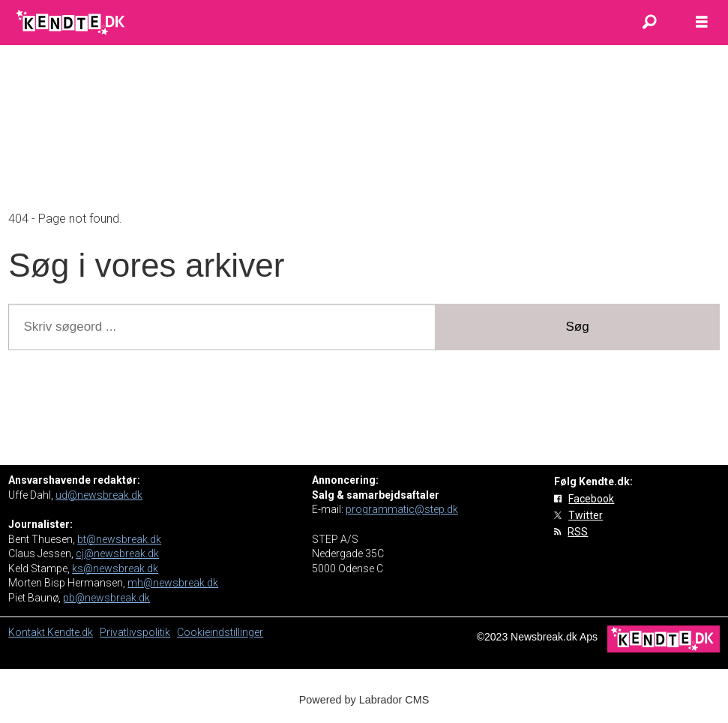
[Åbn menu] (702, 22)
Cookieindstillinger (220, 632)
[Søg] (649, 22)
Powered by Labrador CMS (364, 700)
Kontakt (28, 632)
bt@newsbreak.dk (119, 539)
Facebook (591, 499)
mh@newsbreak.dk (173, 583)
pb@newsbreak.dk (106, 598)
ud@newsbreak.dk (99, 495)
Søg (578, 327)
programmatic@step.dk (402, 509)
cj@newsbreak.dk (117, 553)
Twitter (586, 515)
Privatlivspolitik (135, 632)
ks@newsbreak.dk (115, 568)
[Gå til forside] (72, 22)
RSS (578, 532)
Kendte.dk (70, 632)
